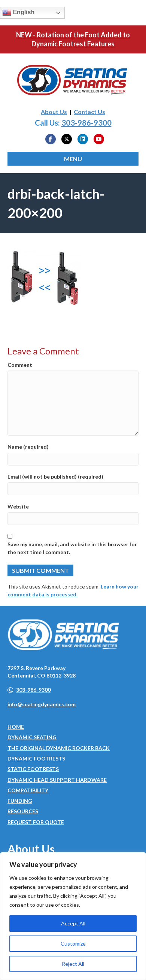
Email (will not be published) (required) (55, 477)
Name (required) (28, 447)
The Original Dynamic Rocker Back (59, 748)
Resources (23, 811)
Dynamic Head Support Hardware (57, 780)
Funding (20, 801)
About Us (54, 112)
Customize (73, 944)
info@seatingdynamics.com (42, 704)
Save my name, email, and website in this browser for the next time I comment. (72, 548)
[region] (73, 916)
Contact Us (89, 112)
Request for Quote (36, 822)
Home (16, 727)
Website (18, 506)
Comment (20, 365)
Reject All (73, 964)
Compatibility (28, 790)
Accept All (73, 923)
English (18, 13)
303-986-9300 (86, 123)
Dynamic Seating (32, 737)
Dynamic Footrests (36, 758)
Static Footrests (33, 769)
